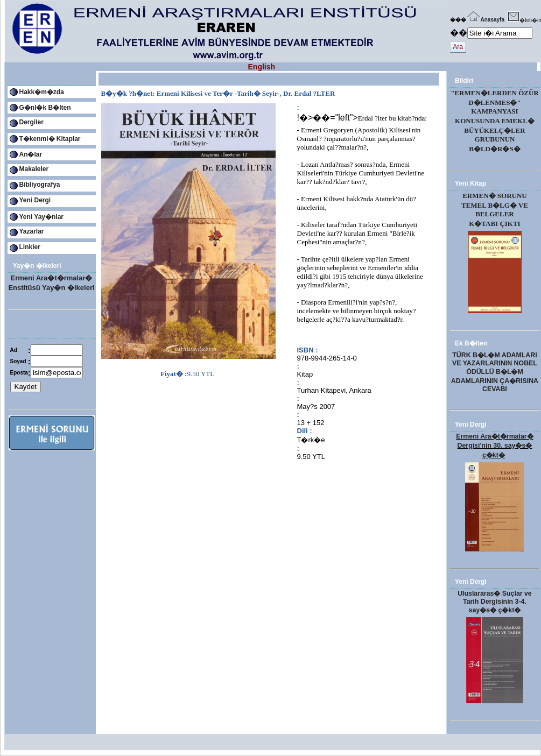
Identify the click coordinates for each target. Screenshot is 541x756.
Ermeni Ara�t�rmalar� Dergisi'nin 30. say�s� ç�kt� (494, 446)
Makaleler (34, 169)
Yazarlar (32, 231)
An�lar (31, 154)
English (262, 67)
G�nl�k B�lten (45, 108)
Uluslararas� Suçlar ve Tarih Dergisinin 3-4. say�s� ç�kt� (495, 602)
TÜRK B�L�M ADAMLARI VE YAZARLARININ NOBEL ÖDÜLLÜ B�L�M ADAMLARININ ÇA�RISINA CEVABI (495, 372)
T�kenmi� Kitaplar (50, 139)
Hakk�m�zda (42, 92)
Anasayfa (485, 20)
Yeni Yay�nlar (42, 217)
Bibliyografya (40, 185)
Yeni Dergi (35, 200)
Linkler (30, 247)
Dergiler (31, 122)
